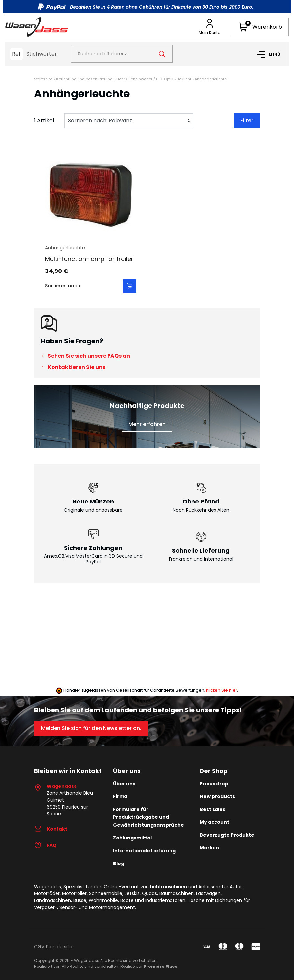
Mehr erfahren (147, 424)
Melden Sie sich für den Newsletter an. (91, 728)
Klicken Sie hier (222, 690)
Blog (119, 864)
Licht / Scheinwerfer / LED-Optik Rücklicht (154, 79)
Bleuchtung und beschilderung (84, 79)
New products (217, 796)
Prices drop (214, 784)
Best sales (213, 809)
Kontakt (51, 829)
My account (215, 822)
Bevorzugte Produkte (227, 835)
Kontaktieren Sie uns (77, 367)
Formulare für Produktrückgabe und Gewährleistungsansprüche (148, 817)
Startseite (43, 79)
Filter (247, 121)
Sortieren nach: (63, 286)
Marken (209, 848)
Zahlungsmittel (132, 838)
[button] (260, 27)
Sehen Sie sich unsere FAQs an (89, 356)
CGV (39, 947)
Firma (120, 796)
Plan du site (59, 947)
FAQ (45, 845)
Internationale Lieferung (144, 851)
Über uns (124, 784)
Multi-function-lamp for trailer (89, 259)
